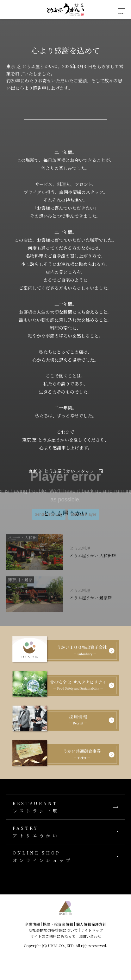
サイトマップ (92, 930)
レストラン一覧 (65, 807)
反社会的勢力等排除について (53, 930)
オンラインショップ (65, 857)
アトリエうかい (65, 832)
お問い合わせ (90, 936)
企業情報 (32, 924)
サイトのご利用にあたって (53, 936)
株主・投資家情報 (58, 924)
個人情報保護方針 (91, 924)
